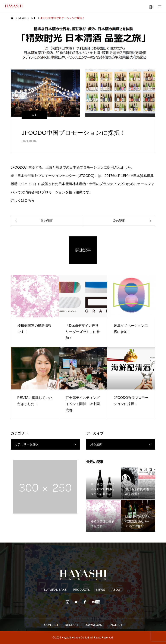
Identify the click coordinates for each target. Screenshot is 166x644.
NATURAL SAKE (55, 590)
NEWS (101, 590)
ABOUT (117, 590)
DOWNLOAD (93, 625)
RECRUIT (72, 625)
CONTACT (51, 625)
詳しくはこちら (23, 200)
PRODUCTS (82, 590)
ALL (34, 115)
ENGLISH (115, 625)
